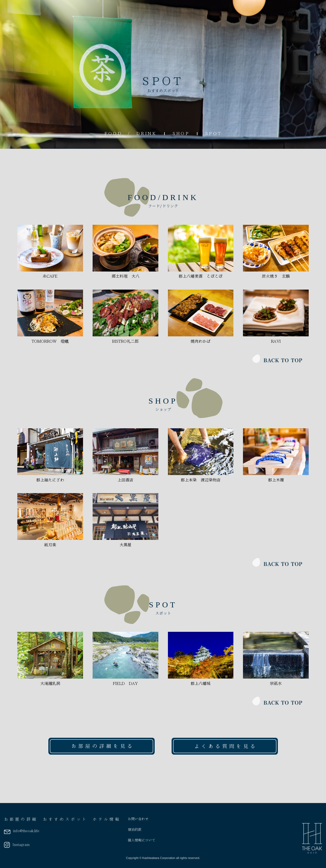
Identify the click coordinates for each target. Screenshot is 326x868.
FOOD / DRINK (131, 134)
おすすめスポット (65, 819)
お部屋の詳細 (21, 819)
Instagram (17, 845)
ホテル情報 (107, 819)
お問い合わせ (138, 819)
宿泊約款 (135, 830)
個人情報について (142, 840)
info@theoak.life (22, 831)
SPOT (214, 134)
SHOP (181, 134)
